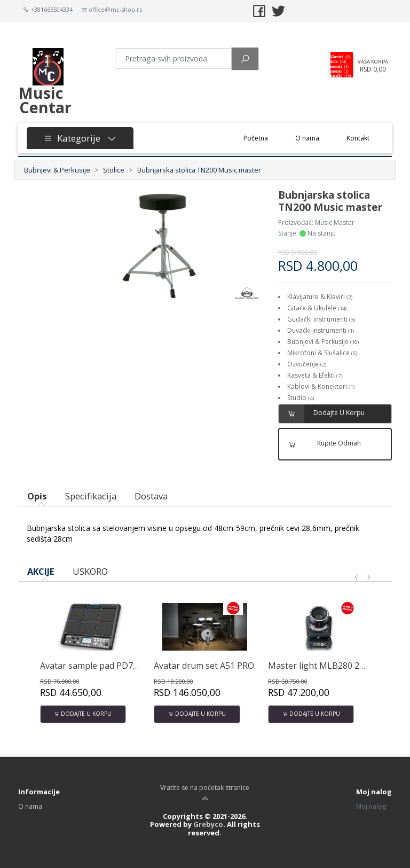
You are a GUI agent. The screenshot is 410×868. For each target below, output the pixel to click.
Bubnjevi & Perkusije (57, 170)
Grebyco (208, 824)
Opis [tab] (37, 496)
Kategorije (80, 138)
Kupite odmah (320, 444)
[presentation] (357, 577)
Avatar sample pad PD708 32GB (103, 666)
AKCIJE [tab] (41, 571)
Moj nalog (371, 806)
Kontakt (358, 138)
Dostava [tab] (151, 496)
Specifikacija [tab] (91, 496)
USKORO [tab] (90, 571)
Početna (263, 138)
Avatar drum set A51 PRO (204, 666)
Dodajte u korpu (322, 414)
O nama (307, 138)
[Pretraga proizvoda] (174, 58)
